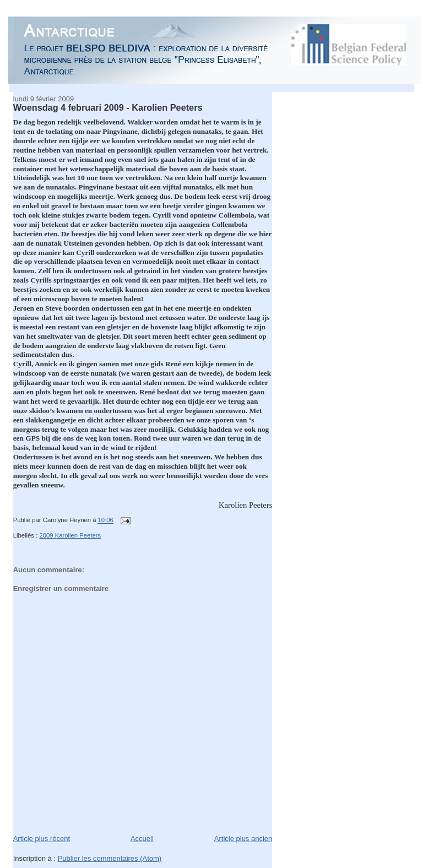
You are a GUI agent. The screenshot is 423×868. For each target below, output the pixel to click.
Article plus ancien (243, 839)
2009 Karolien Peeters (70, 535)
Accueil (142, 839)
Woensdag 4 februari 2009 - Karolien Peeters (108, 107)
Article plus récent (42, 839)
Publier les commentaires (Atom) (110, 858)
